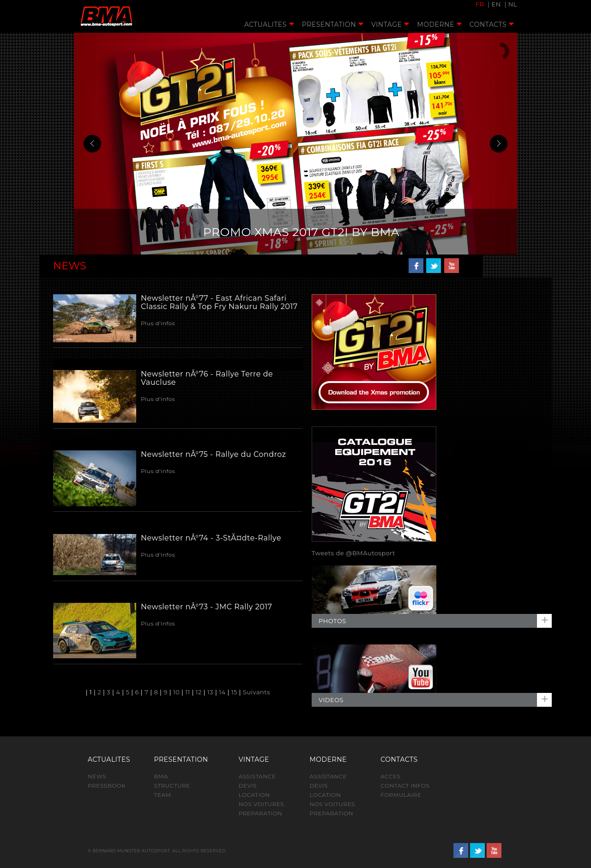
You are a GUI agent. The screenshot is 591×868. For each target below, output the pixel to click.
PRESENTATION (333, 24)
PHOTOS (332, 621)
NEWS (97, 776)
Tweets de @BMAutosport (353, 553)
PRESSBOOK (107, 786)
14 (222, 692)
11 (187, 692)
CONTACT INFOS (405, 786)
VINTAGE (390, 24)
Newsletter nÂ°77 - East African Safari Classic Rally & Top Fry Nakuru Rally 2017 (219, 302)
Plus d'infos (158, 323)
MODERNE (439, 24)
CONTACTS (492, 24)
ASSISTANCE (257, 776)
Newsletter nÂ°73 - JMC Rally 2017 (207, 607)
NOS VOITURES (261, 804)
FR (480, 4)
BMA (161, 776)
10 (176, 692)
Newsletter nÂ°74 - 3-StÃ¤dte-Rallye (211, 538)
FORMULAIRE (401, 795)
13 (210, 692)
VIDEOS (331, 700)
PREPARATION (261, 813)
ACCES (390, 776)
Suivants (256, 692)
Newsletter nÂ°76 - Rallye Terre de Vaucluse (207, 378)
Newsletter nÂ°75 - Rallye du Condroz (213, 454)
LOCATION (254, 795)
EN (496, 4)
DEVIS (248, 786)
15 (234, 692)
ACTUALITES (269, 24)
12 (199, 692)
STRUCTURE (172, 786)
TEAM (163, 795)
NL (513, 4)
